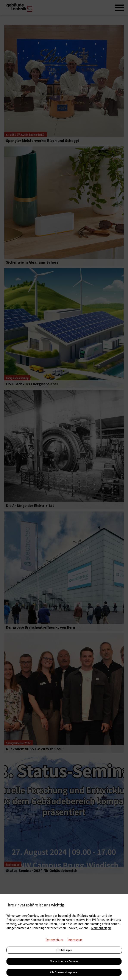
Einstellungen (64, 950)
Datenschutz (55, 940)
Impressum (75, 940)
